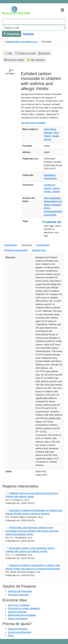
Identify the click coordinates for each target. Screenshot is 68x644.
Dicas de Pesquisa (18, 629)
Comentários (43, 245)
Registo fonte (39, 250)
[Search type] (34, 28)
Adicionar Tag (52, 222)
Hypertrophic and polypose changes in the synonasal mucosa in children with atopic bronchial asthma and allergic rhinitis (32, 531)
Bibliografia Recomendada (22, 615)
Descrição (27, 245)
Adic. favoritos (38, 60)
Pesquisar (12, 34)
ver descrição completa (33, 123)
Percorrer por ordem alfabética (24, 608)
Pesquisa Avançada (18, 595)
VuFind (8, 10)
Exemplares (11, 245)
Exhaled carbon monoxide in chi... (22, 42)
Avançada (28, 34)
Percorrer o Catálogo (19, 605)
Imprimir (46, 53)
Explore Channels (17, 612)
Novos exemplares (18, 618)
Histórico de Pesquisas (20, 591)
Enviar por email (27, 53)
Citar (10, 53)
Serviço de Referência (20, 632)
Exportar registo (16, 60)
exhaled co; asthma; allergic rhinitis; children (52, 188)
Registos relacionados (16, 250)
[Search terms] (34, 22)
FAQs (11, 635)
